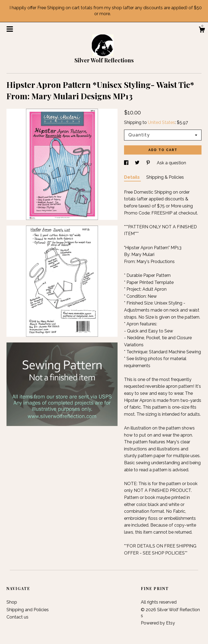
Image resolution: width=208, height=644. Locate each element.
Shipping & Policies (165, 177)
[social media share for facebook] (127, 163)
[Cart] (202, 30)
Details (132, 177)
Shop (12, 602)
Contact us (17, 617)
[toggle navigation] (10, 29)
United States (161, 122)
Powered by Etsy (158, 623)
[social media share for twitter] (138, 163)
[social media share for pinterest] (149, 163)
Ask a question (171, 163)
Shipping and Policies (28, 610)
